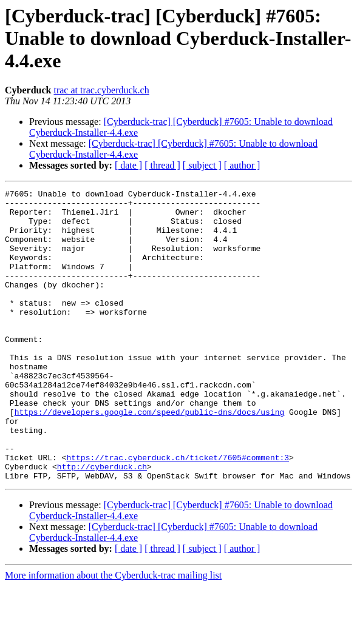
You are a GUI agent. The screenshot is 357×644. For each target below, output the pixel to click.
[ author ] (242, 165)
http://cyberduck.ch (102, 523)
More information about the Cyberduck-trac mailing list (113, 633)
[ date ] (128, 165)
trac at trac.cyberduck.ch (101, 90)
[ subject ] (202, 165)
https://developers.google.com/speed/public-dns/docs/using (150, 457)
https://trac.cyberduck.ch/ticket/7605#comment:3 (178, 512)
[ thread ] (162, 165)
